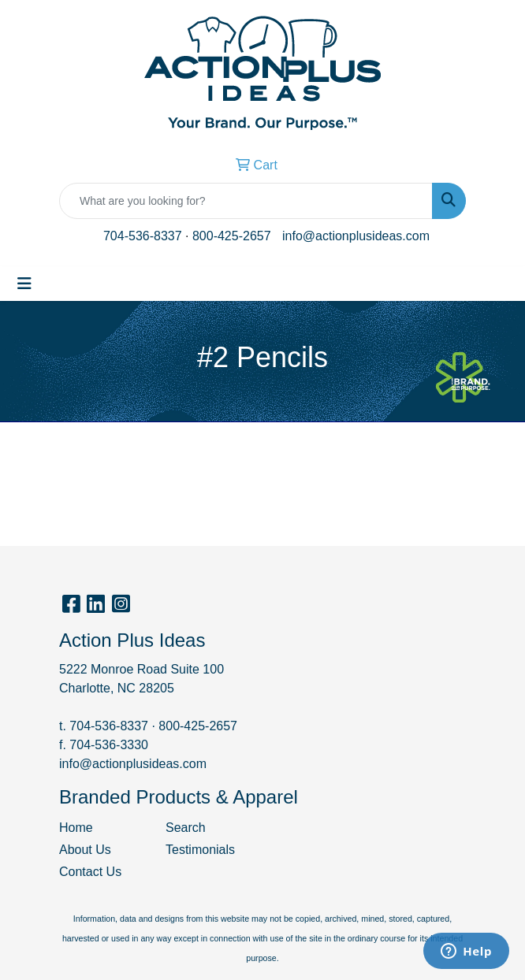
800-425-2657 (232, 236)
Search (186, 828)
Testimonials (200, 850)
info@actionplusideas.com (356, 236)
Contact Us (90, 872)
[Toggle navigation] (24, 284)
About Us (85, 850)
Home (76, 828)
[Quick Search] (246, 201)
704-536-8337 (143, 236)
